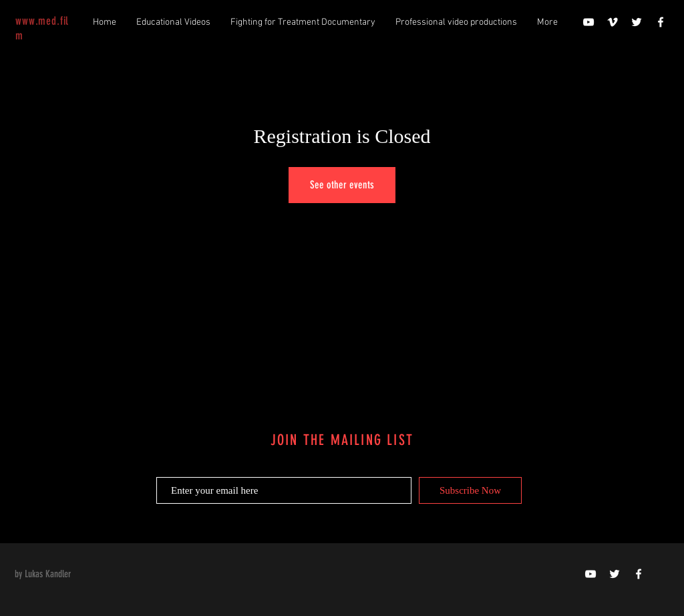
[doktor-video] (590, 574)
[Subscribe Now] (470, 490)
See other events (342, 185)
